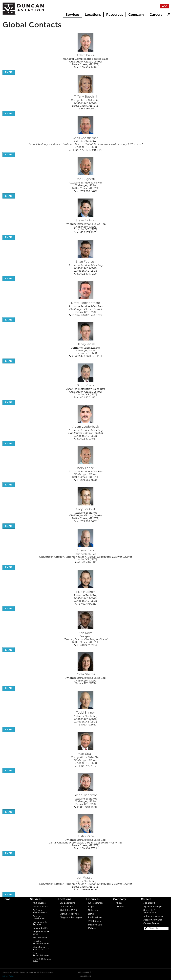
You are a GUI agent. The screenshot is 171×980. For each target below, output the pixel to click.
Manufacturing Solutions (41, 948)
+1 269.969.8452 (86, 521)
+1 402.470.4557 (85, 439)
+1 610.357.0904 (86, 645)
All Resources (96, 903)
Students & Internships (150, 911)
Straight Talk (95, 925)
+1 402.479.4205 (85, 274)
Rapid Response (70, 914)
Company (136, 15)
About (119, 903)
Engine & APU (40, 928)
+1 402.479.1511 (86, 562)
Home (6, 899)
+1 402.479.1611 (86, 604)
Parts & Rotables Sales (42, 960)
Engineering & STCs (41, 933)
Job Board (149, 903)
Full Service (67, 907)
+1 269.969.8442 (86, 191)
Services (73, 15)
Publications (95, 917)
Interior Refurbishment (41, 942)
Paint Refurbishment (41, 954)
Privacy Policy (8, 976)
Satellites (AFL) (69, 910)
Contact (120, 907)
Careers (156, 15)
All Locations (68, 903)
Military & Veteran (153, 916)
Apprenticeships (153, 907)
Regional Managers (71, 917)
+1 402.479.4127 (86, 766)
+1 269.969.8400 (86, 890)
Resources (115, 15)
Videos (92, 928)
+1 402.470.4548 (80, 150)
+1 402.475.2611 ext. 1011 (86, 356)
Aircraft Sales (40, 907)
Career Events (151, 923)
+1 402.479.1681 (85, 725)
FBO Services (40, 938)
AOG (165, 6)
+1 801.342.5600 (85, 807)
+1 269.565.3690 (86, 480)
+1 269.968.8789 (86, 848)
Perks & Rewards (153, 920)
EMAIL (9, 72)
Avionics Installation (39, 917)
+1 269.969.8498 (85, 67)
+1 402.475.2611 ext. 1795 (85, 315)
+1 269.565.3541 (85, 109)
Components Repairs (40, 923)
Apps (91, 907)
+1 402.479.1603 (85, 232)
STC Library (95, 921)
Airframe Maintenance (40, 911)
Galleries (93, 910)
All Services (39, 903)
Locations (93, 15)
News (91, 914)
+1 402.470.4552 (85, 397)
